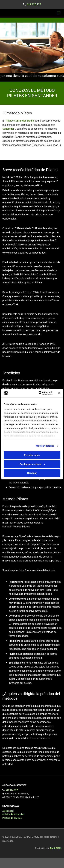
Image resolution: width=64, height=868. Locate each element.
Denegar (32, 473)
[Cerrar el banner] (59, 393)
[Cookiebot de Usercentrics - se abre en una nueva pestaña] (39, 393)
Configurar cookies (32, 464)
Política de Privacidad (13, 815)
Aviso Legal (8, 812)
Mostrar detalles (45, 446)
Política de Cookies (12, 819)
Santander (8, 129)
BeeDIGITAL (56, 849)
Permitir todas (32, 455)
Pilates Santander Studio (20, 121)
